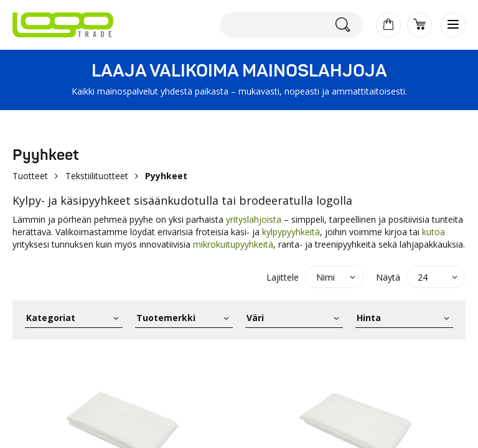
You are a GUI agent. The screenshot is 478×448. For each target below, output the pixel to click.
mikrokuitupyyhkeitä (233, 244)
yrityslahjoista (254, 219)
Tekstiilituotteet (97, 176)
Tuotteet (30, 176)
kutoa (433, 232)
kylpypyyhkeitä (291, 232)
